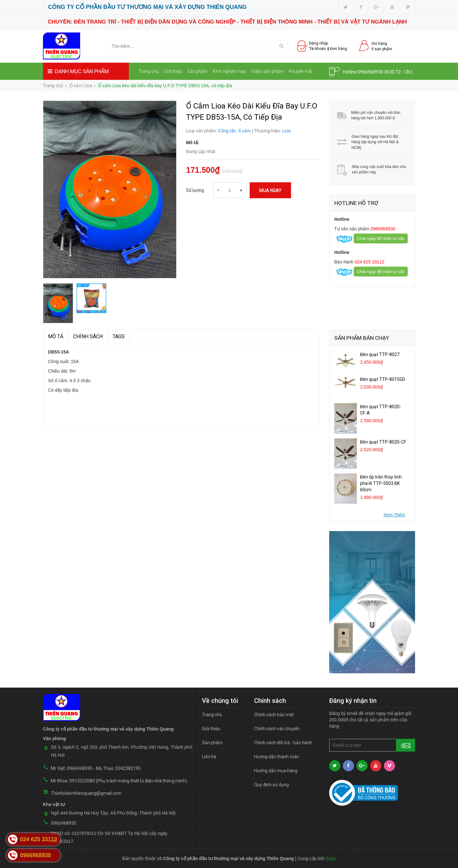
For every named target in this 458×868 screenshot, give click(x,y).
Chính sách (88, 336)
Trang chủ (149, 71)
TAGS (119, 336)
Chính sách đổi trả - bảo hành (283, 743)
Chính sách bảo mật (274, 715)
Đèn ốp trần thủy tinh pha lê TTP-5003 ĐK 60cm (381, 483)
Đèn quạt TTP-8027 (380, 354)
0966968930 (371, 72)
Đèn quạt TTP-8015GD (383, 379)
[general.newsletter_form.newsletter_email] (372, 745)
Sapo (331, 858)
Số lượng (195, 190)
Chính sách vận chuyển (277, 729)
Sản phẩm (197, 71)
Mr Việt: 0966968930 (72, 768)
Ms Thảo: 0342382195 (118, 768)
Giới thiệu (173, 71)
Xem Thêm (394, 515)
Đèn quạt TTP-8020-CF (383, 442)
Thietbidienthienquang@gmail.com (86, 793)
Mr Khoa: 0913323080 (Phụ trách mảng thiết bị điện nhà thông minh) (119, 781)
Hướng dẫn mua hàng (276, 771)
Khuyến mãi (301, 71)
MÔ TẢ (56, 336)
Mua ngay (270, 190)
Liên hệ (148, 89)
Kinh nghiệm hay (229, 71)
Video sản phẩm (267, 71)
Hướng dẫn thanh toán (277, 757)
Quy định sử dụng (271, 785)
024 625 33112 (369, 262)
